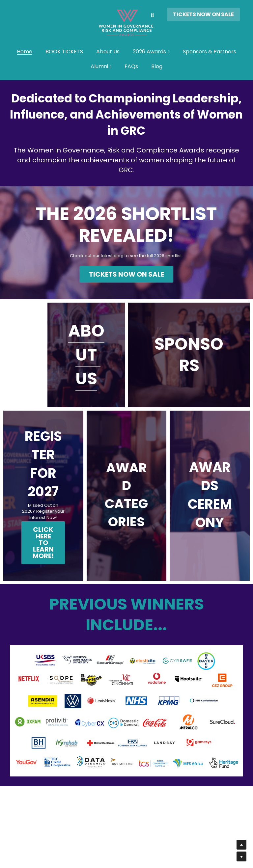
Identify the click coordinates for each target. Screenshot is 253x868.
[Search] (152, 15)
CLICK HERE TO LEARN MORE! (43, 544)
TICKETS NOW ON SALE (203, 14)
